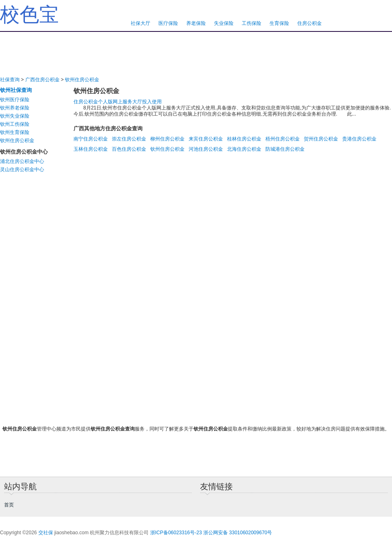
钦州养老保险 (15, 108)
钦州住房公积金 (82, 80)
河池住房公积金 (206, 149)
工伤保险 (252, 23)
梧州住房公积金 (283, 139)
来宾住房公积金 (206, 139)
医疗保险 (168, 23)
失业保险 (224, 23)
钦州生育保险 (15, 132)
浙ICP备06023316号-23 (176, 533)
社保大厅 (140, 23)
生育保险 (279, 23)
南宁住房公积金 (91, 139)
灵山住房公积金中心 (22, 170)
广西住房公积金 (42, 80)
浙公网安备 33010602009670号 (238, 533)
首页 (9, 505)
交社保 (46, 533)
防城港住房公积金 (285, 149)
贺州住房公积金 (321, 139)
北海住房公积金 (244, 149)
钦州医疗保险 (15, 100)
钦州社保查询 (16, 90)
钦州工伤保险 (15, 124)
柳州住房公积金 (167, 139)
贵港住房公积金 (359, 139)
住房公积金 (310, 23)
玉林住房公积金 (91, 149)
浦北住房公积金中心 (22, 161)
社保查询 (10, 80)
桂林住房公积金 (244, 139)
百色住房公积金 (129, 149)
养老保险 (196, 23)
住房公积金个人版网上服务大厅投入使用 (118, 102)
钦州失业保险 (15, 116)
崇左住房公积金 (129, 139)
